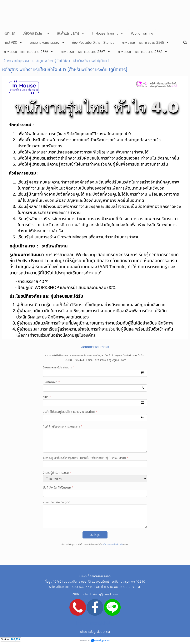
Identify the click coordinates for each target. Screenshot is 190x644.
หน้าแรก (6, 61)
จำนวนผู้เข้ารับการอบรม (57, 473)
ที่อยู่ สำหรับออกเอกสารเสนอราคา (63, 426)
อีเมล (47, 397)
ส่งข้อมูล (95, 535)
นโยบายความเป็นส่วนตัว (112, 545)
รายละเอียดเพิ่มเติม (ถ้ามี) (57, 502)
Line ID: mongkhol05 (95, 623)
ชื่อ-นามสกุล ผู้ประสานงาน (59, 367)
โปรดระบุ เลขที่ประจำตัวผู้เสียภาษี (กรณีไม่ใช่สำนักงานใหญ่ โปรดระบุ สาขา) (86, 458)
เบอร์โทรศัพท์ (51, 382)
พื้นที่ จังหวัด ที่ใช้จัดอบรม (58, 487)
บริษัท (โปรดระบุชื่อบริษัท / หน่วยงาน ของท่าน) (70, 412)
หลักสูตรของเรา (23, 61)
